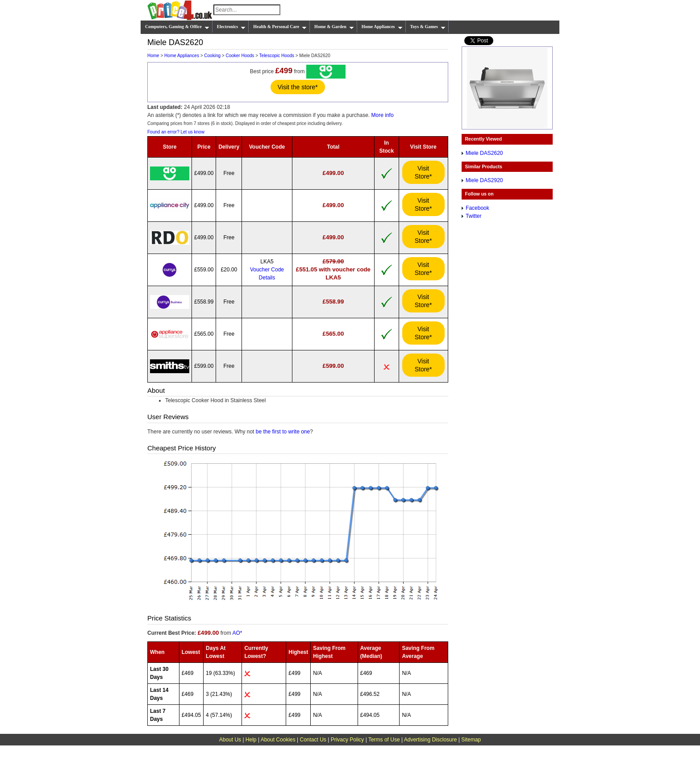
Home (153, 56)
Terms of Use (384, 740)
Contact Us (313, 740)
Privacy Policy (348, 740)
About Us (230, 740)
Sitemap (471, 740)
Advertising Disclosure (431, 740)
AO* (237, 633)
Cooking (212, 56)
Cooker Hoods (240, 56)
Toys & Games (428, 27)
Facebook (477, 208)
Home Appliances (382, 27)
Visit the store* (298, 87)
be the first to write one (283, 432)
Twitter (473, 216)
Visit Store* (423, 172)
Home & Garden (334, 27)
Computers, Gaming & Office (177, 27)
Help (251, 740)
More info (383, 115)
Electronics (231, 27)
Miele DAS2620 (484, 153)
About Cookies (278, 740)
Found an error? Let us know (176, 132)
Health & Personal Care (280, 27)
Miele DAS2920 (484, 180)
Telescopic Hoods (277, 56)
